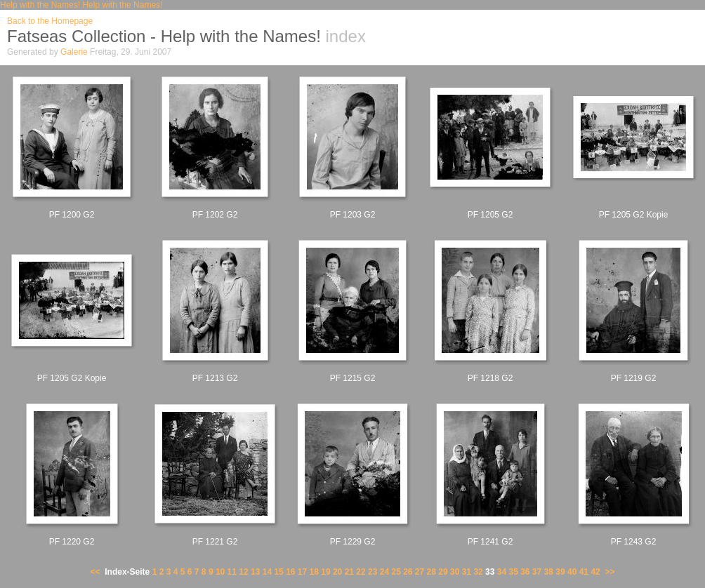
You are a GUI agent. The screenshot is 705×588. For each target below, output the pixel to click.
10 (220, 572)
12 (243, 572)
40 (572, 572)
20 (337, 572)
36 (525, 572)
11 (232, 572)
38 (549, 572)
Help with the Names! (40, 5)
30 (455, 572)
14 (267, 572)
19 (325, 572)
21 (349, 572)
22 (361, 572)
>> (610, 572)
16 (290, 572)
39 (560, 572)
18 (314, 572)
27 (420, 572)
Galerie (74, 52)
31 (467, 572)
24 (384, 572)
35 (513, 572)
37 (537, 572)
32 (478, 572)
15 (278, 572)
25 (396, 572)
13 (255, 572)
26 (408, 572)
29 (443, 572)
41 (584, 572)
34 (502, 572)
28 (431, 572)
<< (95, 572)
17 (302, 572)
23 (373, 572)
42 (595, 572)
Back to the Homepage (50, 21)
